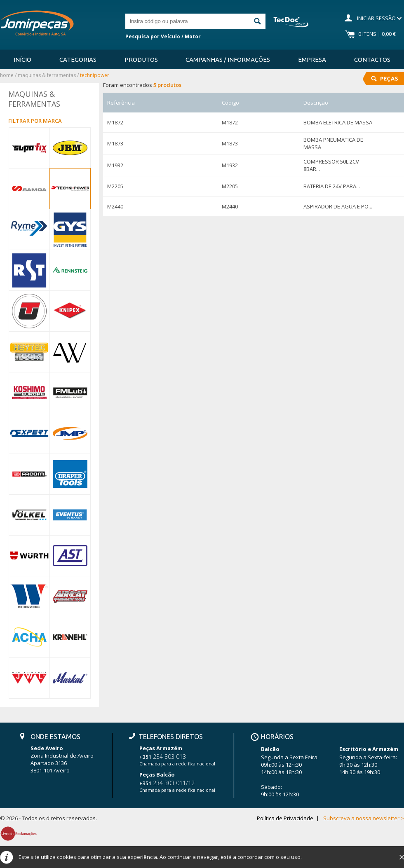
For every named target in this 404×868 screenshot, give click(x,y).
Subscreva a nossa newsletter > (364, 818)
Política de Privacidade (285, 818)
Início (22, 60)
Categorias (78, 60)
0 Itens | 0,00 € (377, 34)
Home (7, 75)
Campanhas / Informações (228, 60)
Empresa (312, 60)
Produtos (141, 60)
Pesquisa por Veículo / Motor (163, 36)
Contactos (372, 60)
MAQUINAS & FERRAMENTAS (47, 75)
